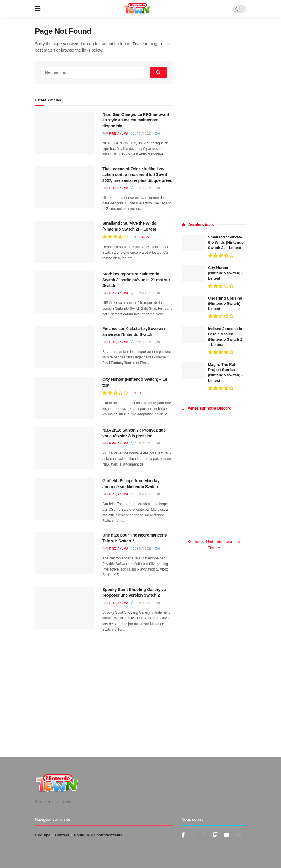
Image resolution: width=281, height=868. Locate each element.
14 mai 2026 (141, 134)
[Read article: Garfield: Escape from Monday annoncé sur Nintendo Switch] (64, 499)
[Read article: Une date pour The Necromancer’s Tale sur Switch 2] (64, 553)
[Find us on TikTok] (204, 835)
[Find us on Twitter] (193, 835)
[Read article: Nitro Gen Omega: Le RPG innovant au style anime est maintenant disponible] (64, 133)
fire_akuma (119, 134)
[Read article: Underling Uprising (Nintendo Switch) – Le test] (193, 304)
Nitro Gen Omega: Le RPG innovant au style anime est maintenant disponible (136, 120)
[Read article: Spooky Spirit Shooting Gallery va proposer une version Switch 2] (64, 608)
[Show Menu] (38, 9)
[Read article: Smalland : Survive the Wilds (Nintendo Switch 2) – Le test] (64, 242)
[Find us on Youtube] (215, 835)
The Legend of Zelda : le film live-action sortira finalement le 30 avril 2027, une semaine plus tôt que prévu (137, 175)
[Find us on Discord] (239, 835)
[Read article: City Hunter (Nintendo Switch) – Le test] (64, 398)
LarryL (145, 237)
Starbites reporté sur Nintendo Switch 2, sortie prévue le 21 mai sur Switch (136, 280)
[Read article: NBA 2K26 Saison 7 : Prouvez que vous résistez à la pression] (64, 448)
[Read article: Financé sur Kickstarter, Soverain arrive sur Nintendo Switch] (64, 347)
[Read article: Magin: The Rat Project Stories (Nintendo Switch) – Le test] (193, 370)
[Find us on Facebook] (183, 835)
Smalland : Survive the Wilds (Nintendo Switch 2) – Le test (226, 242)
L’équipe (43, 835)
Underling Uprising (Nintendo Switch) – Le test (226, 303)
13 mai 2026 (141, 293)
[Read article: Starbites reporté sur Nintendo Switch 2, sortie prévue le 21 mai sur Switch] (64, 292)
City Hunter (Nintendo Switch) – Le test (226, 273)
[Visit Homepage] (137, 9)
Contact (62, 835)
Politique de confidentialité (98, 835)
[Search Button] (159, 72)
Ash (143, 393)
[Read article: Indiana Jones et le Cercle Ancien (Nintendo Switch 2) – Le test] (193, 335)
